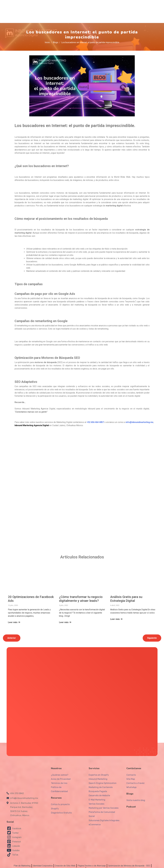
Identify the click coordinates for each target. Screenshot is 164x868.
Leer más (14, 620)
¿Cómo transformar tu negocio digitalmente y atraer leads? (81, 596)
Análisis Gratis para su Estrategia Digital (126, 596)
